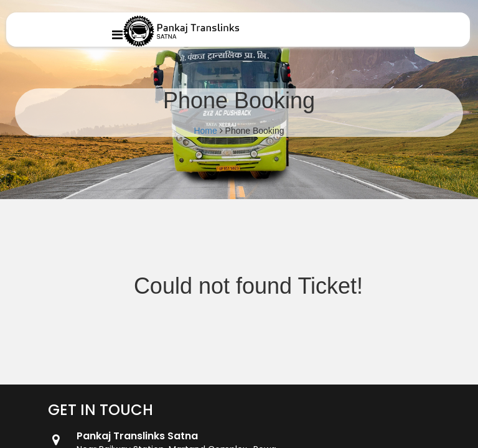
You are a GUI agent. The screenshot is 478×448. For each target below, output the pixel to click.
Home (205, 131)
